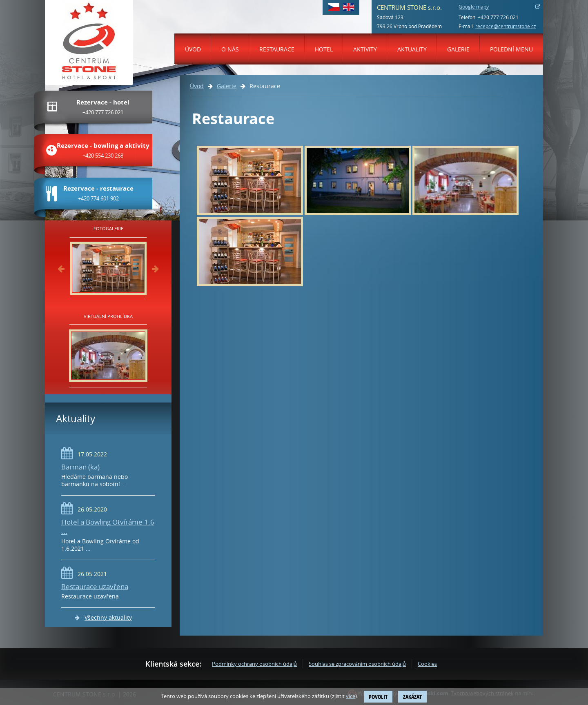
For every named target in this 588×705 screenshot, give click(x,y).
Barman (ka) (80, 467)
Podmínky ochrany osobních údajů (254, 664)
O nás (230, 49)
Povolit (378, 697)
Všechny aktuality (108, 617)
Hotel (324, 49)
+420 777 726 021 (498, 17)
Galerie (458, 49)
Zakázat (412, 697)
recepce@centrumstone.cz (506, 26)
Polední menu (511, 49)
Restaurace (277, 49)
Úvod (193, 49)
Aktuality (412, 49)
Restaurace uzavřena (95, 586)
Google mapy (474, 7)
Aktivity (365, 49)
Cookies (427, 664)
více (351, 696)
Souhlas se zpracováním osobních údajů (357, 664)
